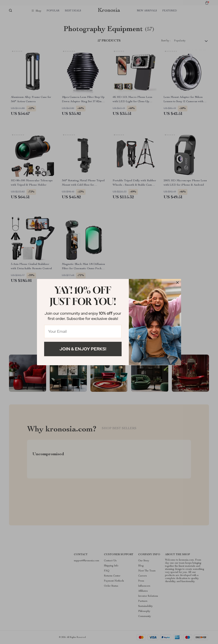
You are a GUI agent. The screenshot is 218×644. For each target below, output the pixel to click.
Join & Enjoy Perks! (83, 349)
